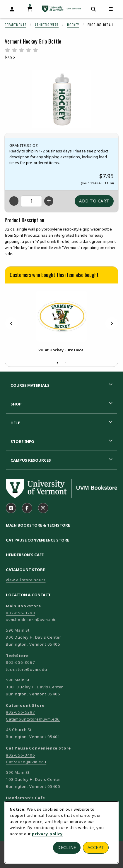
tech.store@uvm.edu (27, 669)
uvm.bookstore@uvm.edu (31, 620)
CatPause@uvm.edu (26, 762)
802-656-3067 (20, 662)
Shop (16, 404)
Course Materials (30, 385)
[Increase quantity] (49, 201)
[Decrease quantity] (14, 201)
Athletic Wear (47, 25)
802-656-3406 (20, 755)
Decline (67, 847)
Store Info (22, 441)
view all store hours (26, 580)
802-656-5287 (20, 712)
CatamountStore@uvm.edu (33, 719)
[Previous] (11, 323)
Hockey (73, 25)
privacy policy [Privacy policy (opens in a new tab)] (47, 834)
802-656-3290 (20, 613)
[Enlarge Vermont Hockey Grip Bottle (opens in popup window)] (61, 99)
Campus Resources (31, 460)
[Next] (112, 323)
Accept (96, 847)
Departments (16, 25)
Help (16, 423)
